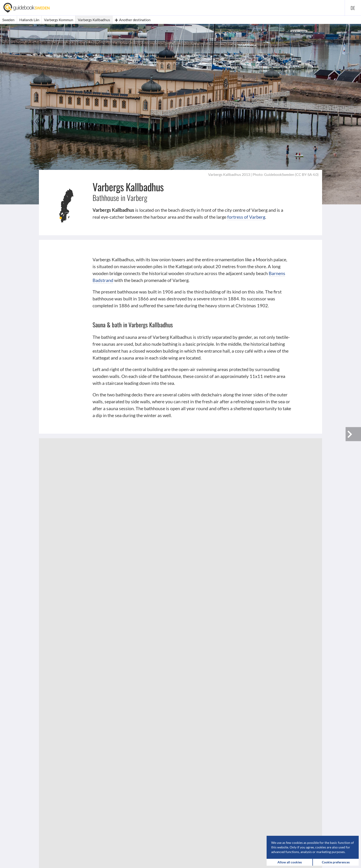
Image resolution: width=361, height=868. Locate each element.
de (353, 8)
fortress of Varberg (246, 217)
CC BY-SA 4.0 (307, 174)
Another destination (133, 20)
